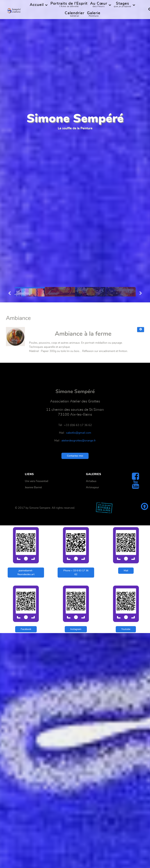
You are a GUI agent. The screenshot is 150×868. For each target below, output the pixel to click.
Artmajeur (92, 487)
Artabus (91, 481)
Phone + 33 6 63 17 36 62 (76, 572)
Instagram (76, 629)
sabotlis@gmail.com (79, 433)
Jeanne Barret (33, 487)
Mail (126, 571)
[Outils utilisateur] (141, 330)
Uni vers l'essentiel (37, 481)
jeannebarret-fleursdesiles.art (26, 572)
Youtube (126, 629)
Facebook (26, 629)
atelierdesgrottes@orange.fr (79, 441)
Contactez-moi (75, 456)
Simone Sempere (40, 508)
